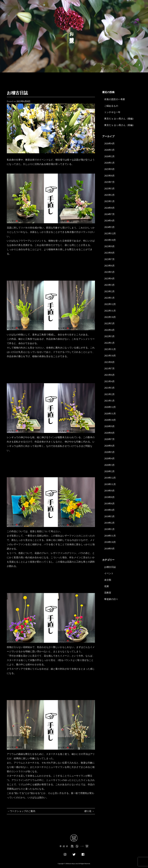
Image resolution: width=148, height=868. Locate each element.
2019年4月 (109, 510)
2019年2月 (109, 523)
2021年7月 (109, 369)
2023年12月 (110, 233)
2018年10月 (110, 542)
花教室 (108, 593)
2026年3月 (109, 150)
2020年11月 (110, 414)
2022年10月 (110, 317)
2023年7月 (109, 259)
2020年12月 (110, 407)
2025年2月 (109, 195)
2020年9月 (109, 426)
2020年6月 (109, 446)
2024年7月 (109, 214)
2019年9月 (109, 491)
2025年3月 (109, 189)
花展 (107, 586)
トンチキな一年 (112, 112)
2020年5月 (109, 452)
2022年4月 (109, 330)
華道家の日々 (111, 599)
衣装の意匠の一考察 (115, 99)
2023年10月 (110, 240)
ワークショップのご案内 (23, 811)
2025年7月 (109, 182)
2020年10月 (110, 420)
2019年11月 (110, 484)
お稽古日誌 (110, 567)
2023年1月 (109, 298)
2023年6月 (109, 266)
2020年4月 (109, 458)
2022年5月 (109, 323)
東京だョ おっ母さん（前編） (120, 125)
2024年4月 (109, 221)
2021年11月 (110, 349)
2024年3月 (109, 227)
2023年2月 (109, 291)
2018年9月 (109, 549)
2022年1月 (109, 343)
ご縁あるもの (111, 106)
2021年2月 (109, 394)
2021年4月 (109, 381)
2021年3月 (109, 388)
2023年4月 (109, 279)
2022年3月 (109, 336)
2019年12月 (110, 478)
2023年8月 (109, 253)
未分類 (108, 580)
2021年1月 (109, 401)
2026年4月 (109, 144)
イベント (109, 573)
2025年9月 (109, 169)
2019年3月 (109, 516)
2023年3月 (109, 285)
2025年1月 (109, 201)
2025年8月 (109, 176)
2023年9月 (109, 246)
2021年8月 (109, 362)
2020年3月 (109, 465)
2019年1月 (109, 529)
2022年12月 (110, 304)
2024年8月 (109, 208)
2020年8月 (109, 433)
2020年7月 (109, 439)
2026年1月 (109, 163)
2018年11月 (110, 536)
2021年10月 (110, 356)
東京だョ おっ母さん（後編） (120, 119)
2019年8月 (109, 497)
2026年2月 (109, 156)
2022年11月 (110, 311)
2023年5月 (109, 272)
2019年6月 (109, 504)
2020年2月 (109, 471)
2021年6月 (109, 375)
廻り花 (88, 811)
